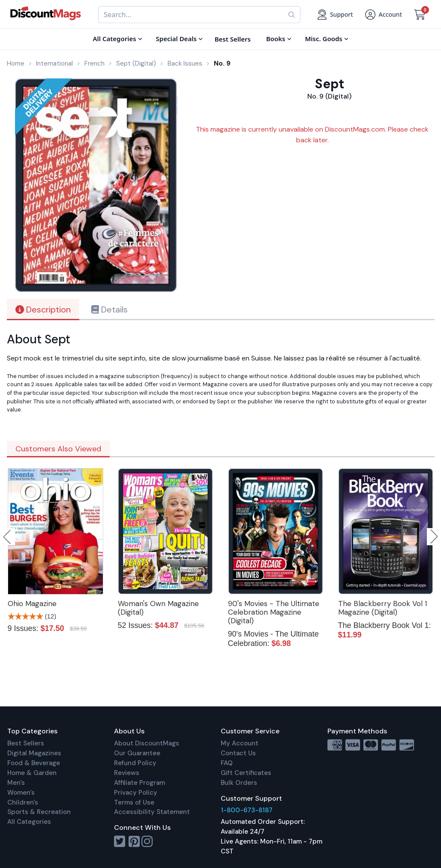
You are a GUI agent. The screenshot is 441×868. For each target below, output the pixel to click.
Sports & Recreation (39, 812)
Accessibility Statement (152, 812)
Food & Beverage (34, 763)
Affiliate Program (139, 783)
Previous (8, 537)
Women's (21, 793)
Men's (16, 783)
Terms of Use (134, 802)
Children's (23, 802)
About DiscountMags (147, 743)
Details (109, 309)
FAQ (227, 763)
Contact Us (238, 753)
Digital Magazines (34, 753)
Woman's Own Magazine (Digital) (158, 608)
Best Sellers (26, 743)
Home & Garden (32, 773)
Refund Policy (135, 763)
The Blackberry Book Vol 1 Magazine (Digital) (382, 608)
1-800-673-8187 (247, 810)
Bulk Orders (239, 783)
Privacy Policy (136, 793)
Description (43, 309)
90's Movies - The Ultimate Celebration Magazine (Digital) (274, 612)
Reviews (127, 773)
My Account (240, 743)
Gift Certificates (246, 773)
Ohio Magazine (32, 604)
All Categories (29, 822)
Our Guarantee (137, 753)
